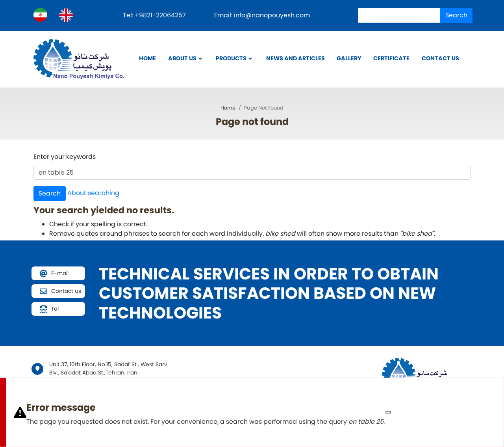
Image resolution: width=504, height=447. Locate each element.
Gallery (349, 58)
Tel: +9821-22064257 (155, 15)
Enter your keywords (65, 157)
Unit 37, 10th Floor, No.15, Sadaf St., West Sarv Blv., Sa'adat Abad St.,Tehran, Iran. (108, 369)
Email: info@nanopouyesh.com (262, 15)
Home (147, 58)
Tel (55, 309)
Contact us (440, 58)
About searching (93, 193)
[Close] (388, 412)
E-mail (60, 273)
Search (456, 15)
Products (231, 58)
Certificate (391, 58)
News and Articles (296, 58)
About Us (182, 58)
